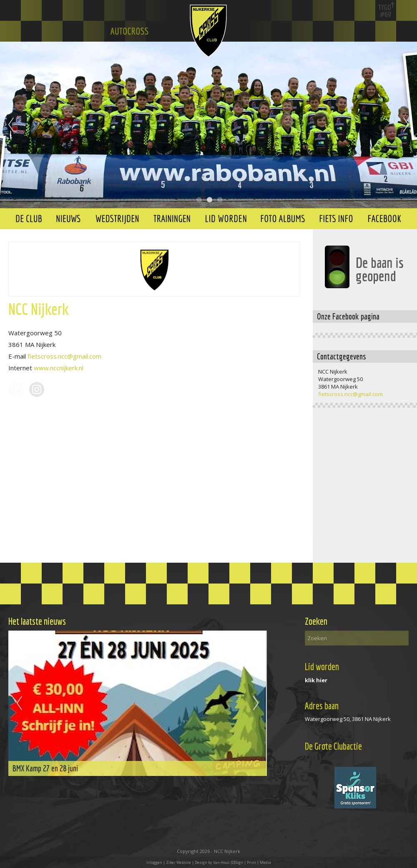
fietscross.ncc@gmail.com (64, 356)
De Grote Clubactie (333, 746)
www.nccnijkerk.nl (59, 368)
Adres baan (322, 706)
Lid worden (322, 667)
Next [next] (406, 125)
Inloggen (154, 862)
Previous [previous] (11, 125)
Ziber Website (178, 862)
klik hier (316, 680)
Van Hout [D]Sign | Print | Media (242, 862)
